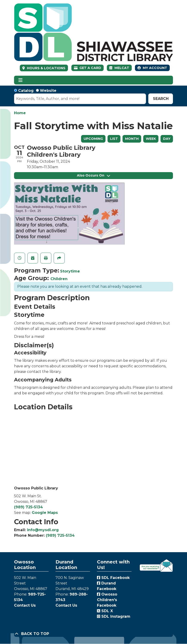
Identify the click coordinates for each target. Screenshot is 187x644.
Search (161, 99)
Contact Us (25, 605)
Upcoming (93, 139)
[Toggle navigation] (20, 80)
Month (132, 139)
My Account (152, 68)
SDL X (105, 611)
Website (48, 91)
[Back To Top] (93, 634)
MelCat (119, 68)
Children (59, 279)
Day (167, 139)
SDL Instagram (114, 616)
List (114, 139)
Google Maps (45, 513)
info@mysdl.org (43, 530)
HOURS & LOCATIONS (46, 68)
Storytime (70, 271)
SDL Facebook (113, 578)
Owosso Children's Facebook (107, 600)
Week (151, 139)
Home (20, 113)
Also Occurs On (93, 175)
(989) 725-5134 (28, 507)
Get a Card (88, 68)
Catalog (26, 91)
